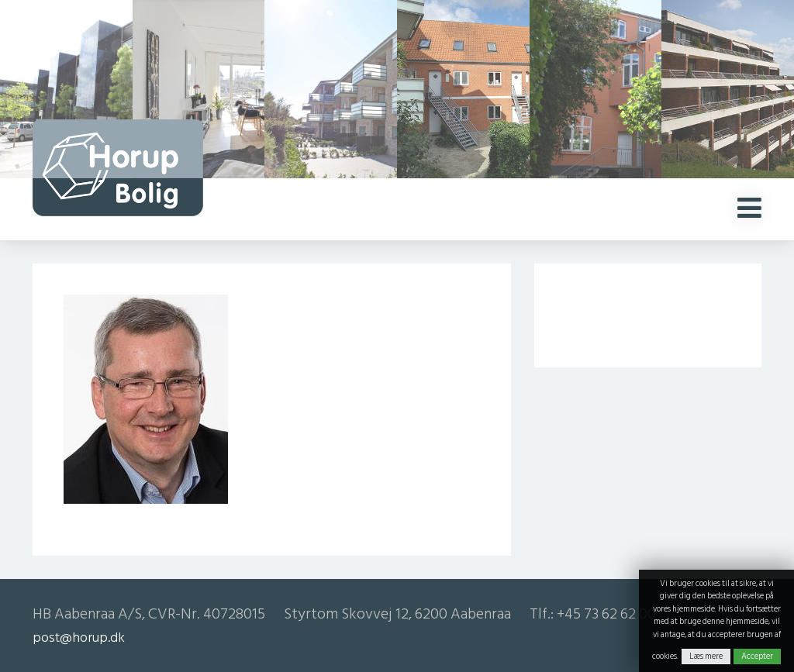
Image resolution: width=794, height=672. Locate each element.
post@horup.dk (79, 638)
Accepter (757, 656)
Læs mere (706, 656)
